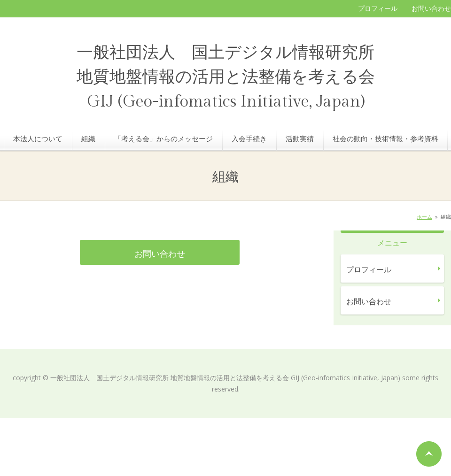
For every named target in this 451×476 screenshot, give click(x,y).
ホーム (424, 217)
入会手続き (249, 138)
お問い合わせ (431, 8)
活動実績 (300, 138)
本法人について (38, 138)
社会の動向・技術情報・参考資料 (385, 138)
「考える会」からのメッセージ (163, 138)
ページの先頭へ (429, 454)
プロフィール (378, 8)
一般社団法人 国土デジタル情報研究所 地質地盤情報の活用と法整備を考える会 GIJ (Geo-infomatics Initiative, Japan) (226, 77)
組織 (88, 138)
